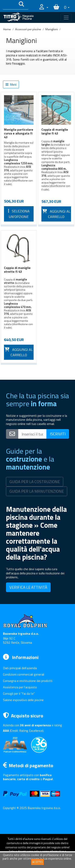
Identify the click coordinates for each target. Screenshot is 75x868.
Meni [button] (11, 84)
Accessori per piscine (28, 29)
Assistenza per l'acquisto (20, 687)
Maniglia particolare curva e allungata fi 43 (19, 133)
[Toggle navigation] (66, 18)
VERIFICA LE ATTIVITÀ (28, 587)
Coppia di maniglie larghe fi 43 (55, 131)
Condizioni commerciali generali (24, 674)
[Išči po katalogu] (9, 5)
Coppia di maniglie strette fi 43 (17, 270)
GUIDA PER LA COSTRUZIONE (35, 482)
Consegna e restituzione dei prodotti (28, 681)
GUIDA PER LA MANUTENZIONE (37, 491)
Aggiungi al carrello (56, 214)
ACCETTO (37, 862)
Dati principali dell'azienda (20, 668)
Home (7, 29)
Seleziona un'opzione (19, 214)
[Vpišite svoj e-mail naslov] (32, 434)
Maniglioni (52, 29)
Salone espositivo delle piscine (23, 700)
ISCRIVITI (58, 434)
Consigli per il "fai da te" (19, 693)
